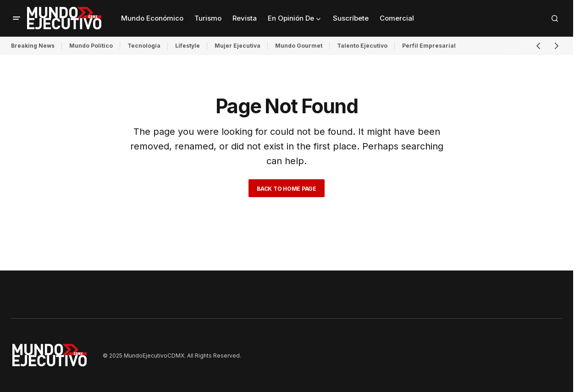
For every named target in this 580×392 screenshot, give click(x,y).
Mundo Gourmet (299, 46)
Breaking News (33, 46)
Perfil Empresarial (429, 46)
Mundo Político (91, 46)
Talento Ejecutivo (362, 46)
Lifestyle (188, 46)
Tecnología (144, 46)
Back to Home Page (287, 189)
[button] (17, 18)
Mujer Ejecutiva (238, 46)
